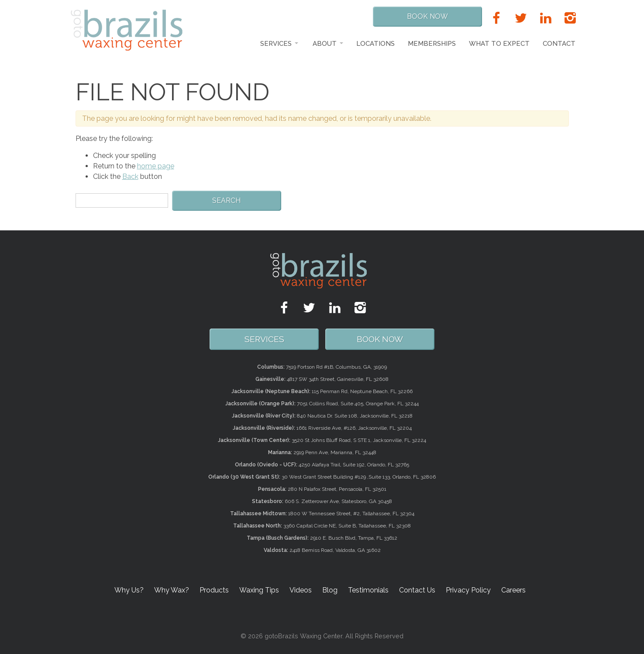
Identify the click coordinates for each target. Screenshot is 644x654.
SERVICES (264, 339)
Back (130, 176)
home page (156, 166)
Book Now (427, 16)
